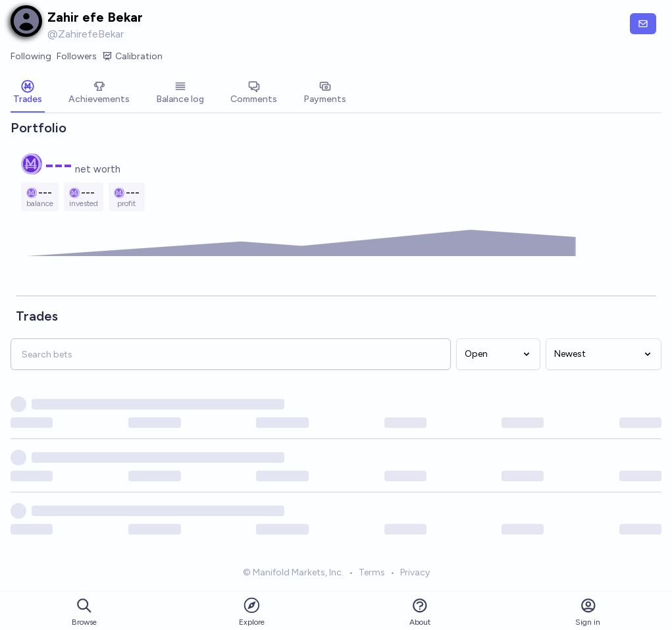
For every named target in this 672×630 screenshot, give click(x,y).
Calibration (132, 57)
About (420, 612)
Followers (77, 56)
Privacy (415, 574)
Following (31, 56)
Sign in (588, 612)
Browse (84, 612)
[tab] (28, 93)
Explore (252, 611)
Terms (372, 574)
